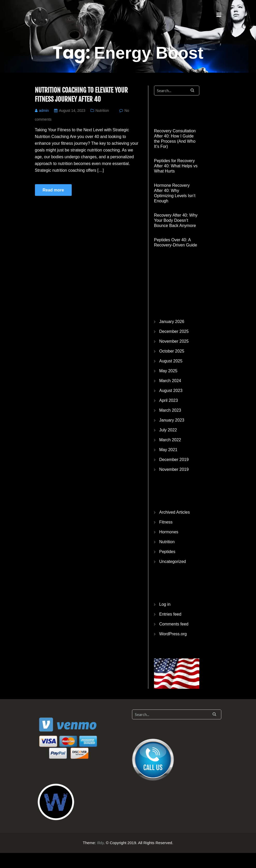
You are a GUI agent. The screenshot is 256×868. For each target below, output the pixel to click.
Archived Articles (174, 512)
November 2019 (174, 469)
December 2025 (174, 331)
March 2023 (170, 410)
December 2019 (174, 460)
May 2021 (168, 450)
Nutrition (102, 111)
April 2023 (169, 400)
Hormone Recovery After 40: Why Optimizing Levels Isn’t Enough (175, 193)
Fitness (166, 522)
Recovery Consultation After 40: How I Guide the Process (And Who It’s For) (175, 139)
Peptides (167, 552)
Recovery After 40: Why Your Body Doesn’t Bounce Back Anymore (176, 220)
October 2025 (172, 351)
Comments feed (174, 624)
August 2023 (171, 391)
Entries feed (170, 614)
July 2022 (168, 430)
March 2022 (170, 440)
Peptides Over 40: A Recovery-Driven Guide (175, 242)
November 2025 (174, 341)
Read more (53, 190)
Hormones (169, 532)
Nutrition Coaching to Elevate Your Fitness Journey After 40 (81, 95)
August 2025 (171, 361)
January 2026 (172, 322)
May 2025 (168, 371)
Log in (165, 604)
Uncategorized (173, 562)
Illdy (100, 843)
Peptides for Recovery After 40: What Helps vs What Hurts (176, 166)
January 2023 (172, 420)
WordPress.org (173, 634)
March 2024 (170, 381)
